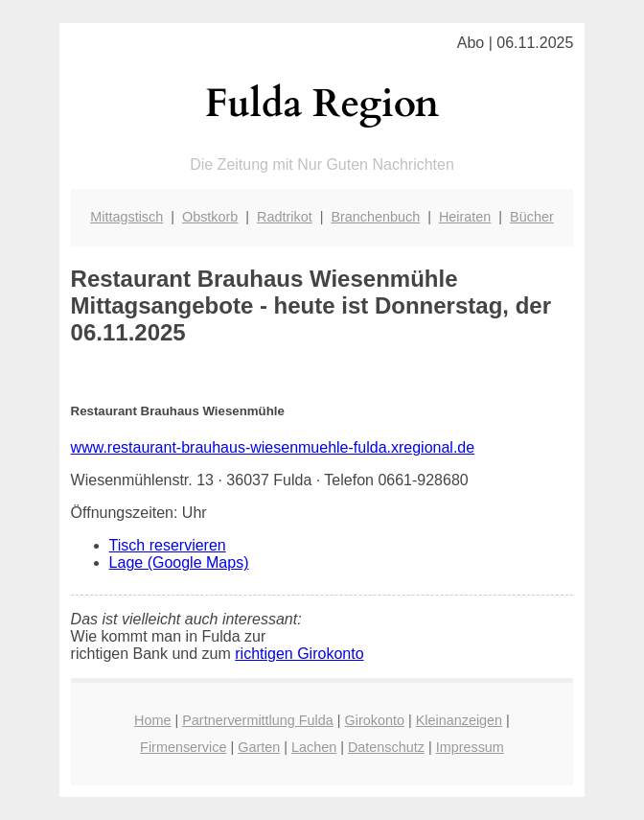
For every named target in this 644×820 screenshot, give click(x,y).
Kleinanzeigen (459, 720)
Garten (259, 747)
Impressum (470, 747)
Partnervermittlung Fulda (258, 720)
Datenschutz (386, 747)
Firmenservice (183, 747)
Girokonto (375, 720)
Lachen (314, 747)
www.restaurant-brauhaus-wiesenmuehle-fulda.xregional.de (273, 447)
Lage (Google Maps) (179, 562)
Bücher (532, 217)
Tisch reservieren (168, 545)
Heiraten (465, 217)
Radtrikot (285, 217)
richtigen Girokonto (299, 654)
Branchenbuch (375, 217)
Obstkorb (210, 217)
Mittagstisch (126, 217)
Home (152, 720)
